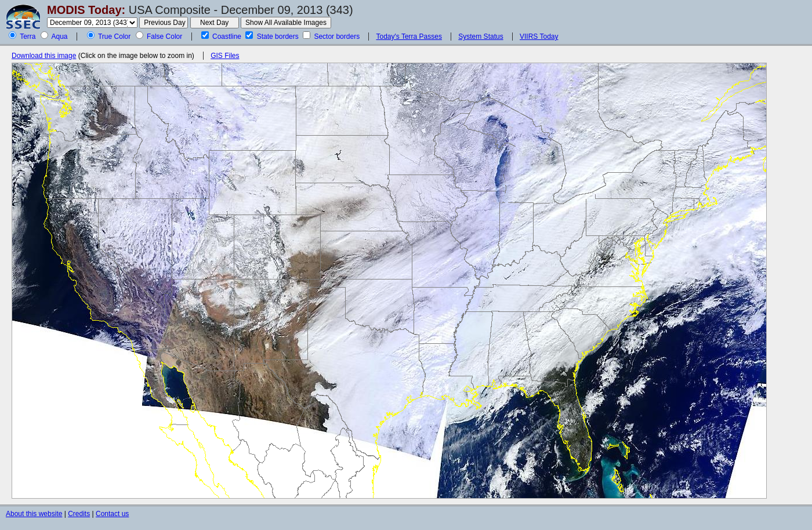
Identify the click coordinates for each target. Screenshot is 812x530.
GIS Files (225, 56)
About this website (34, 514)
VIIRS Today (539, 37)
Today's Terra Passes (409, 37)
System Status (481, 37)
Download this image (44, 56)
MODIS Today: (86, 10)
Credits (79, 514)
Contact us (112, 514)
